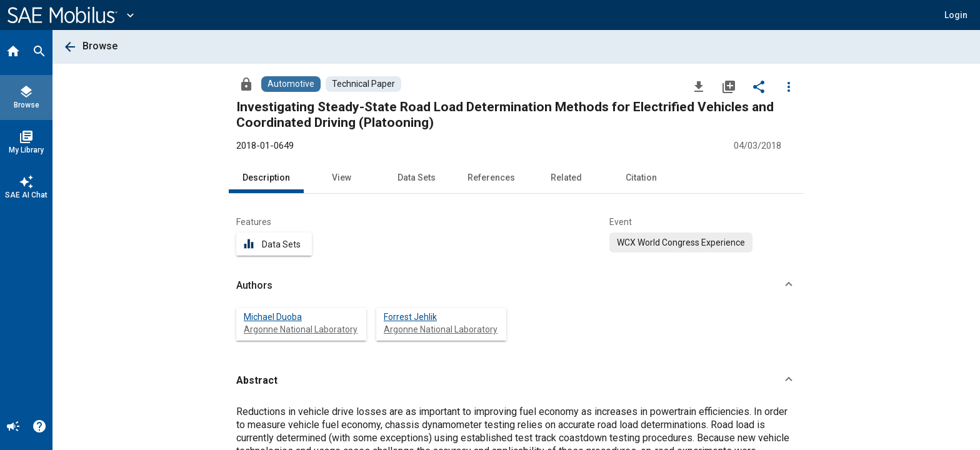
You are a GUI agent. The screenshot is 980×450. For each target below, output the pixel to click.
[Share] (759, 86)
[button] (956, 15)
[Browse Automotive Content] (291, 84)
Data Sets (417, 177)
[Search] (39, 52)
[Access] (246, 84)
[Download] (699, 86)
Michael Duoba (273, 317)
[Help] (39, 427)
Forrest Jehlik (410, 317)
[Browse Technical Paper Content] (363, 84)
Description (266, 177)
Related (566, 177)
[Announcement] (13, 427)
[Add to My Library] (729, 86)
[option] (681, 242)
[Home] (13, 52)
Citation (641, 177)
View (342, 177)
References (491, 177)
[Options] (789, 86)
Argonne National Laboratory (301, 329)
